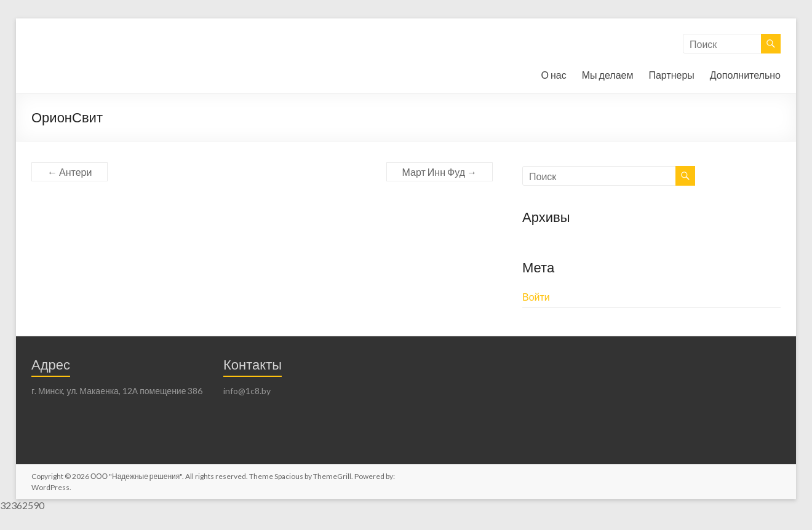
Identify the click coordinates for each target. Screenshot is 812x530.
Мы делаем (608, 75)
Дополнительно (745, 75)
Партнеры (671, 75)
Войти (536, 297)
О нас (554, 75)
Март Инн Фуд (440, 172)
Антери (70, 172)
